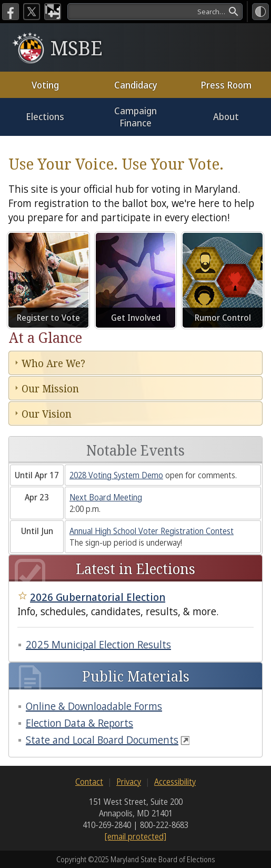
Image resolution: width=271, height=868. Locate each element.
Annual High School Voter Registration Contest (152, 531)
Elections (45, 116)
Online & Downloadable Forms (94, 706)
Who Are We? (53, 363)
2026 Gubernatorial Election (98, 597)
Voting (45, 85)
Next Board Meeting (106, 497)
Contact (89, 782)
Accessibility (175, 782)
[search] (155, 12)
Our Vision (47, 414)
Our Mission (50, 388)
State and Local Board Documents (102, 740)
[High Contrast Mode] (260, 12)
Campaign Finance (135, 117)
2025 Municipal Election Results (98, 644)
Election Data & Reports (79, 723)
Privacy (129, 782)
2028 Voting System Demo (116, 475)
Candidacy (136, 85)
